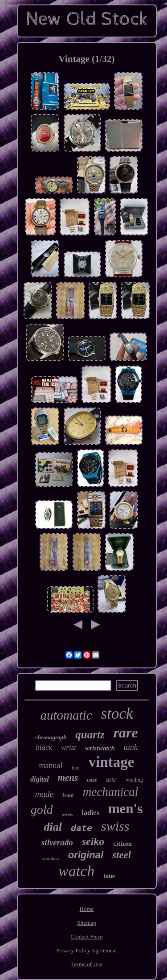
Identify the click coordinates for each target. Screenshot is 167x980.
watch (76, 871)
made (44, 794)
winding (134, 780)
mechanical (110, 792)
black (44, 747)
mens (68, 778)
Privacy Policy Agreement (86, 950)
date (81, 829)
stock (117, 714)
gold (42, 809)
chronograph (51, 737)
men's (126, 809)
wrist (69, 747)
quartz (90, 735)
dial (53, 827)
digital (40, 779)
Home (87, 909)
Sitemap (87, 923)
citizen (122, 844)
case (92, 780)
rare (126, 733)
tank (131, 747)
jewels (67, 814)
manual (51, 766)
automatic (66, 715)
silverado (57, 842)
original (86, 855)
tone (109, 876)
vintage (112, 762)
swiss (115, 826)
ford (75, 768)
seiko (93, 841)
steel (122, 855)
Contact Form (87, 937)
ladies (91, 813)
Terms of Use (87, 964)
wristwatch (100, 748)
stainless (51, 858)
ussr (111, 780)
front (68, 795)
